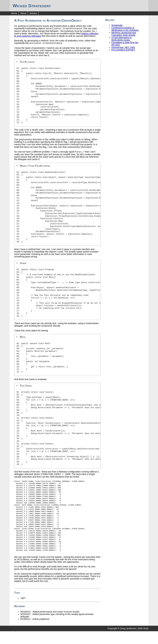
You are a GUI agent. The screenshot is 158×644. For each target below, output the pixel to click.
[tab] (57, 63)
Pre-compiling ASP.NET (123, 50)
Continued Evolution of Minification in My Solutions (125, 29)
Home (14, 13)
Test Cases (26, 387)
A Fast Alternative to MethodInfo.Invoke (121, 39)
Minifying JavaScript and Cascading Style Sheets (124, 34)
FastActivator (27, 63)
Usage (23, 265)
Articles (33, 13)
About (23, 13)
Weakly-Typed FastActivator (35, 168)
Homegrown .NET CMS (123, 47)
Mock (23, 339)
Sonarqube (117, 25)
